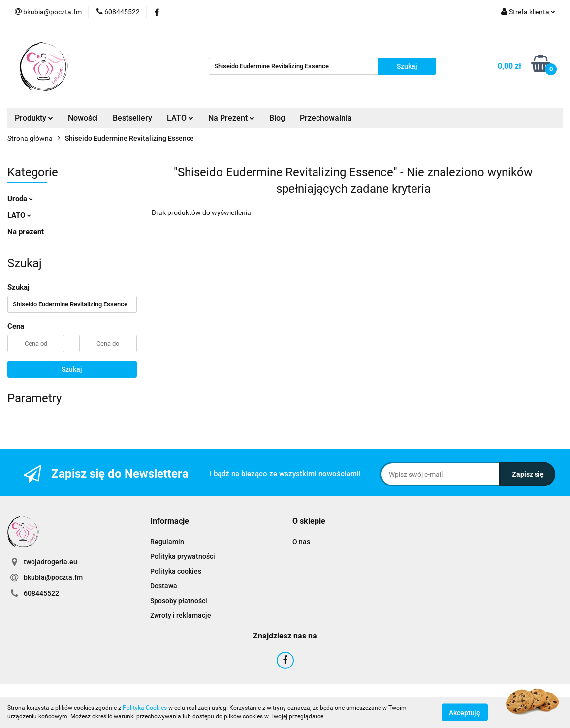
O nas (301, 542)
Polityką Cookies (145, 708)
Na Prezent (231, 118)
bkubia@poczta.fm (53, 577)
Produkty (34, 118)
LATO (180, 118)
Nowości (83, 118)
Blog (277, 118)
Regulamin (167, 542)
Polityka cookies (176, 571)
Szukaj (72, 369)
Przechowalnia (326, 118)
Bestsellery (132, 118)
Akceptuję (465, 712)
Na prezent (26, 232)
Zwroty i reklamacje (181, 615)
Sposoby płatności (179, 601)
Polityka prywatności (183, 556)
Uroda (20, 199)
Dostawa (164, 586)
